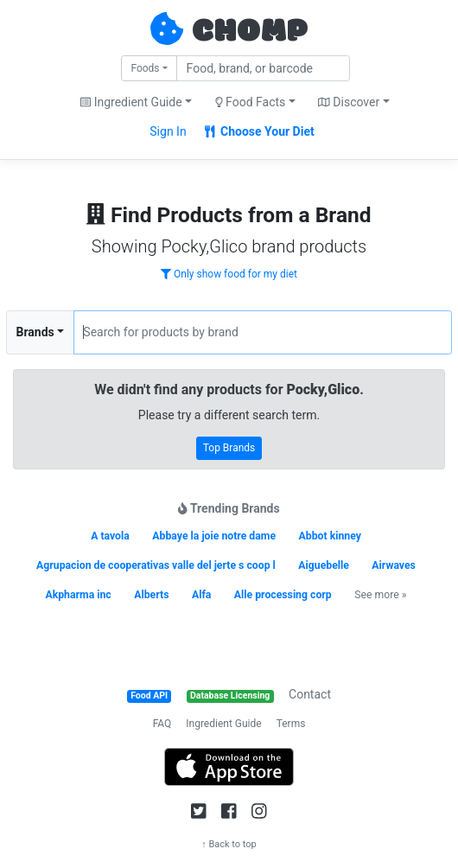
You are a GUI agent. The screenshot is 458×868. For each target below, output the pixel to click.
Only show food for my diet (229, 274)
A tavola (110, 536)
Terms (291, 724)
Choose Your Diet (260, 131)
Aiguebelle (324, 565)
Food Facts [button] (251, 102)
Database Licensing (230, 696)
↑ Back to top (229, 844)
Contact (310, 694)
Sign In (168, 131)
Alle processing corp (283, 595)
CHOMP (250, 32)
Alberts (151, 595)
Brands (35, 332)
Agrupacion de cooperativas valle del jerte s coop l (156, 565)
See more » (380, 595)
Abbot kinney (330, 536)
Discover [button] (349, 102)
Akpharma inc (78, 595)
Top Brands (229, 448)
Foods (145, 68)
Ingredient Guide (223, 724)
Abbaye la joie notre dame (214, 536)
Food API (149, 696)
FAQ (162, 724)
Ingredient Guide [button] (131, 102)
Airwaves (394, 565)
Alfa (201, 595)
